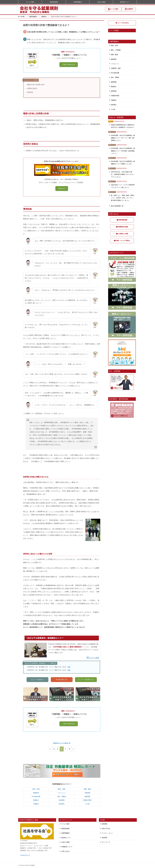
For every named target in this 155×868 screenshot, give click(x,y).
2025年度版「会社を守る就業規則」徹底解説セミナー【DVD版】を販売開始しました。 (123, 151)
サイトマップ (106, 842)
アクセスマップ (25, 855)
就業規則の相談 (122, 227)
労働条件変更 (87, 800)
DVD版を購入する (64, 689)
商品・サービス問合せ (122, 241)
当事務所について (67, 847)
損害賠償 (62, 800)
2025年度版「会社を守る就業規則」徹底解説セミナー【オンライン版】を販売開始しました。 (123, 138)
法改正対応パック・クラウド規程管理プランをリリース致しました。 (123, 186)
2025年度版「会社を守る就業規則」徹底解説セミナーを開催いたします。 (123, 163)
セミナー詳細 (93, 658)
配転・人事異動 (116, 50)
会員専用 (129, 9)
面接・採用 (36, 789)
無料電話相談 (122, 220)
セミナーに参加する (39, 689)
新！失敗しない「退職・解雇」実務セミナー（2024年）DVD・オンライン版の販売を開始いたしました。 (123, 198)
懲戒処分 (36, 800)
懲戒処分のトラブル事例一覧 (62, 743)
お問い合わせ (65, 851)
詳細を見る (63, 188)
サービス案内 (113, 9)
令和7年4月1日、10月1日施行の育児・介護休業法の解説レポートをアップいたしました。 (123, 174)
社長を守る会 (106, 829)
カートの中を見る (122, 23)
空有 (69, 667)
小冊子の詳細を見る (69, 65)
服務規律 (36, 793)
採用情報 (104, 824)
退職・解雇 (87, 789)
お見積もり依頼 (122, 234)
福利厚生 (62, 804)
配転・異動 (62, 789)
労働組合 (36, 804)
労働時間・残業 (116, 68)
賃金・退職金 (62, 796)
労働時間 (87, 793)
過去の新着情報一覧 (117, 206)
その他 (87, 804)
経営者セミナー (125, 2)
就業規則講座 (54, 2)
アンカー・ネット (107, 833)
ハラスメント (62, 793)
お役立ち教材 (101, 2)
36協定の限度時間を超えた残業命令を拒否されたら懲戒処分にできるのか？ (123, 126)
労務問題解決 (78, 2)
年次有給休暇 (36, 796)
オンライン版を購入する (87, 689)
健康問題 (87, 796)
